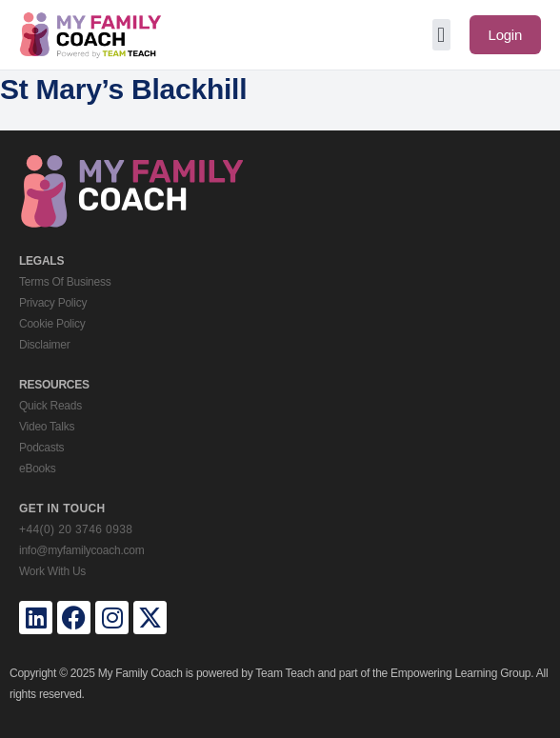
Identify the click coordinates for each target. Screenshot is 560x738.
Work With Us (52, 571)
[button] (441, 35)
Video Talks (47, 427)
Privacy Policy (53, 303)
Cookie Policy (52, 324)
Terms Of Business (65, 282)
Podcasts (41, 448)
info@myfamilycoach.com (81, 550)
